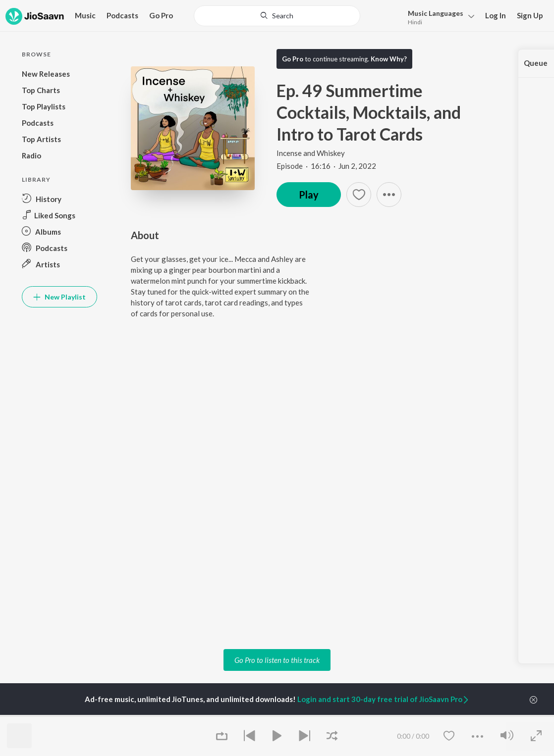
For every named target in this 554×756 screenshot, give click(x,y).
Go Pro (161, 15)
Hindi (415, 22)
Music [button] (85, 15)
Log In (496, 15)
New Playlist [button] (59, 297)
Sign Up (530, 15)
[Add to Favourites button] (359, 195)
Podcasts (122, 15)
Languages (436, 13)
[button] (389, 195)
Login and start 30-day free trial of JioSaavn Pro (384, 699)
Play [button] (309, 195)
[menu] (438, 17)
